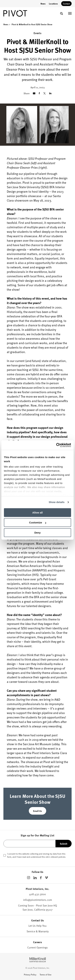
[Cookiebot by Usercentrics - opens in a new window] (56, 445)
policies (62, 857)
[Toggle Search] (62, 14)
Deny (38, 533)
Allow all (38, 513)
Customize (38, 522)
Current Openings (37, 947)
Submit (64, 844)
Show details (57, 502)
